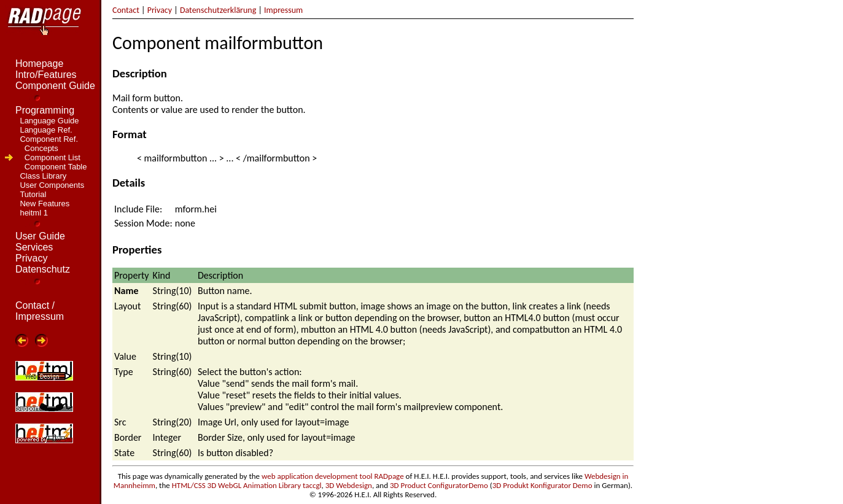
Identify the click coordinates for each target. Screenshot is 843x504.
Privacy (160, 10)
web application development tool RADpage (333, 476)
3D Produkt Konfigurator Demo (542, 485)
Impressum (283, 10)
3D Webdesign (349, 485)
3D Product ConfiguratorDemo (439, 485)
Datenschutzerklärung (218, 10)
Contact (126, 10)
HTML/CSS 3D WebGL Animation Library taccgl (247, 485)
